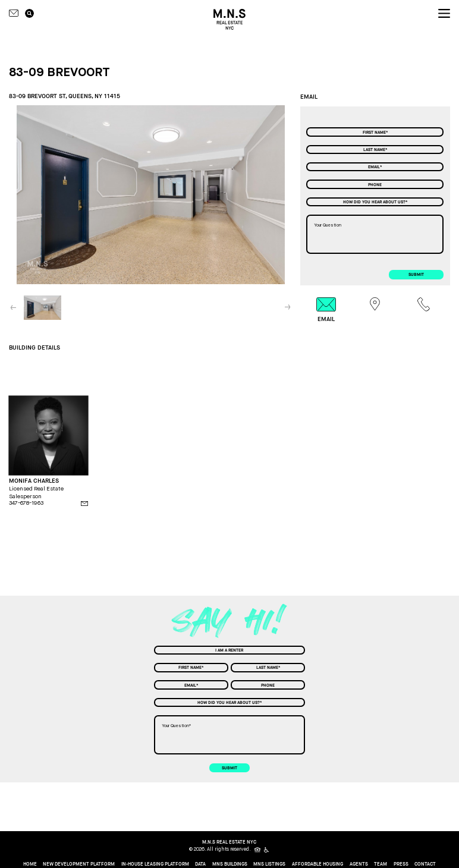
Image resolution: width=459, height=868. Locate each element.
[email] (84, 504)
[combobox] (375, 202)
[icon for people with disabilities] (267, 850)
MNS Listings (269, 864)
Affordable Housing (317, 864)
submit (416, 274)
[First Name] (375, 132)
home (30, 864)
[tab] (326, 310)
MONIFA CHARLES (34, 481)
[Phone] (375, 184)
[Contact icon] (14, 13)
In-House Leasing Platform (155, 864)
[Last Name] (375, 150)
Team (381, 864)
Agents (359, 864)
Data (200, 864)
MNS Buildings (230, 864)
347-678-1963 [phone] (26, 503)
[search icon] (29, 13)
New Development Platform (79, 864)
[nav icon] (444, 13)
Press (401, 864)
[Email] (375, 167)
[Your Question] (375, 234)
